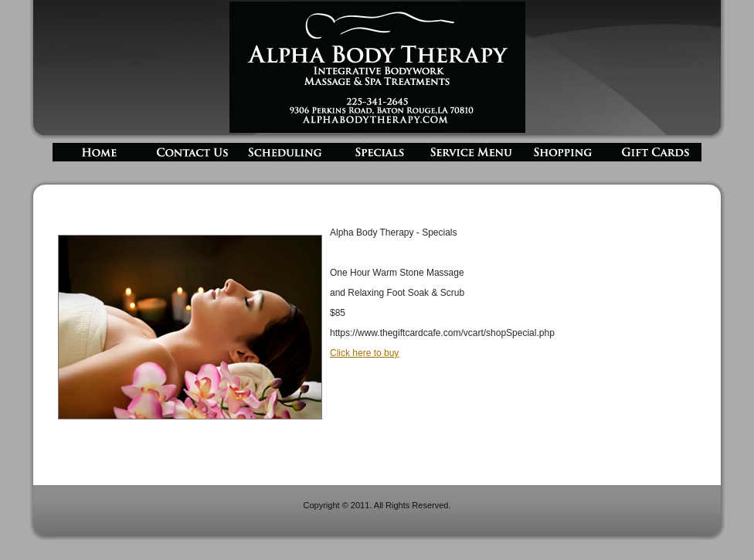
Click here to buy (364, 353)
